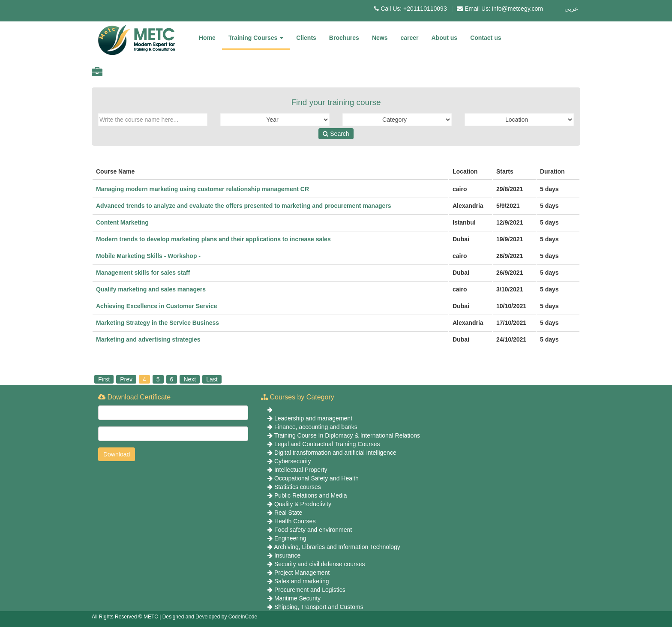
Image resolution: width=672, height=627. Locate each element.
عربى (571, 9)
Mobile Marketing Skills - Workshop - (148, 256)
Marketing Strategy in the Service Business (157, 323)
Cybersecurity (293, 461)
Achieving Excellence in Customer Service (156, 306)
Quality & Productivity (303, 504)
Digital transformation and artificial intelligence (335, 453)
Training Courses (256, 38)
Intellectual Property (301, 470)
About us (445, 38)
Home (207, 38)
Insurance (287, 555)
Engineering (290, 538)
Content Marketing (122, 222)
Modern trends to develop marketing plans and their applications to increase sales (213, 239)
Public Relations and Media (311, 495)
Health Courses (295, 521)
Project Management (302, 573)
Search (336, 134)
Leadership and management (313, 418)
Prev (126, 379)
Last (212, 379)
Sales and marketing (302, 581)
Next (190, 379)
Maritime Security (297, 598)
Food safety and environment (313, 530)
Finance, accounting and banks (316, 427)
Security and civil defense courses (320, 564)
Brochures (344, 38)
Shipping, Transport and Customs (319, 607)
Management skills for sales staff (143, 273)
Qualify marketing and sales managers (151, 289)
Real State (288, 513)
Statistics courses (298, 487)
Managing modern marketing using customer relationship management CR (202, 189)
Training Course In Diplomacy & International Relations (347, 435)
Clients (306, 38)
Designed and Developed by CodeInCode (210, 617)
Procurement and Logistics (310, 590)
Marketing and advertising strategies (148, 339)
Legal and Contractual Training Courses (327, 444)
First (104, 379)
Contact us (486, 38)
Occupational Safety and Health (316, 478)
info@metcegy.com (517, 9)
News (380, 38)
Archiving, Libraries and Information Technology (337, 547)
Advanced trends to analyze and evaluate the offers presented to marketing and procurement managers (244, 206)
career (409, 38)
